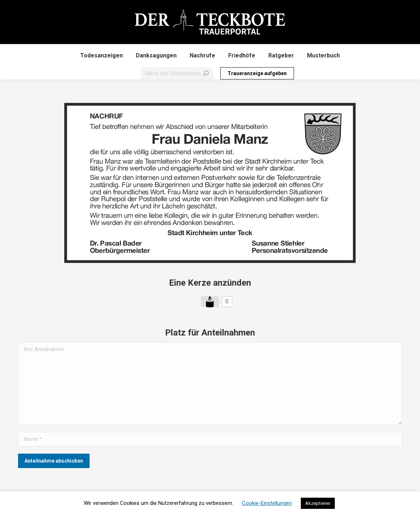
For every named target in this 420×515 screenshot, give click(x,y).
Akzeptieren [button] (318, 503)
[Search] (177, 73)
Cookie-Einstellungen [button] (267, 503)
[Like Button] (210, 302)
